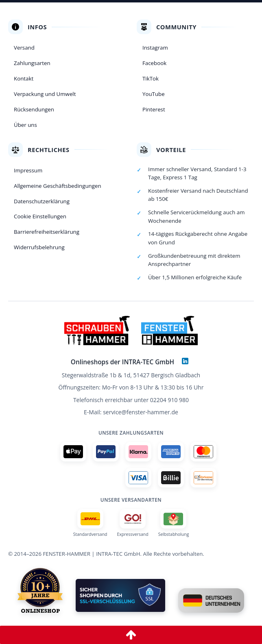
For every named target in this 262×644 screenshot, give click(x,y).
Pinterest (154, 109)
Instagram (155, 48)
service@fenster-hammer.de (141, 412)
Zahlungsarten (32, 63)
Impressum (28, 170)
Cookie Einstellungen (40, 216)
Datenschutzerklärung (42, 201)
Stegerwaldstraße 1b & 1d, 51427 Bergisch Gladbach (131, 375)
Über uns (25, 125)
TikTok (151, 78)
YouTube (154, 94)
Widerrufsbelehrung (39, 247)
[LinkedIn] (185, 361)
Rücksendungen (34, 109)
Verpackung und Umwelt (45, 94)
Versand (24, 48)
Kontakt (24, 78)
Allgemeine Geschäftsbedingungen (58, 186)
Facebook (154, 63)
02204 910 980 (169, 400)
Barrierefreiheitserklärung (47, 232)
